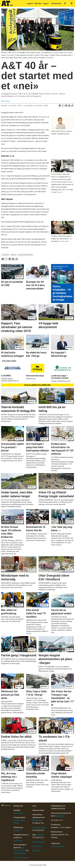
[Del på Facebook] (60, 106)
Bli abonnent (56, 3)
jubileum (5, 255)
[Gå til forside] (13, 3)
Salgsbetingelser (38, 842)
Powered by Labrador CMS (38, 865)
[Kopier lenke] (72, 106)
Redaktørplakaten (20, 853)
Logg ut (46, 3)
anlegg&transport (26, 255)
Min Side (38, 3)
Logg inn (30, 3)
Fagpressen (18, 840)
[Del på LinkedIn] (66, 106)
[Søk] (65, 3)
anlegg (14, 255)
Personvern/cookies (21, 858)
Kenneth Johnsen (57, 846)
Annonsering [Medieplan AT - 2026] (37, 846)
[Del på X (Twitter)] (63, 106)
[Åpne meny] (72, 3)
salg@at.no (40, 835)
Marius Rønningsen (39, 827)
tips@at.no (18, 830)
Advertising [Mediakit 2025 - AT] (37, 850)
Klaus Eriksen (18, 813)
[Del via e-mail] (69, 106)
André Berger (37, 820)
